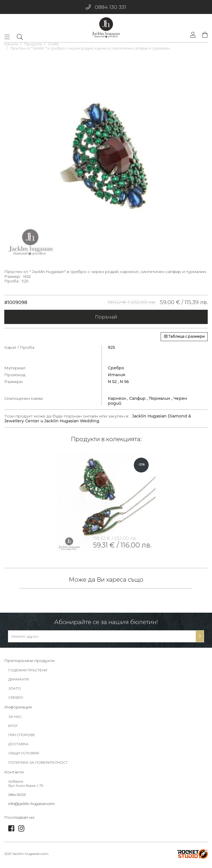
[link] (106, 502)
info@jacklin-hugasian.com (32, 806)
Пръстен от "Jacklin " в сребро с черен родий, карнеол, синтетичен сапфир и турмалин (90, 48)
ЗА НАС (15, 719)
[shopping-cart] (204, 35)
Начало (11, 44)
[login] (193, 35)
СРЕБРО (16, 699)
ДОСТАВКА (18, 746)
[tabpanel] (106, 156)
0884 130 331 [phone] (106, 7)
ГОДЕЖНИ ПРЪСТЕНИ (28, 672)
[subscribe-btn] (200, 638)
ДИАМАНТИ (19, 681)
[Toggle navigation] (9, 37)
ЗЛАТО (15, 690)
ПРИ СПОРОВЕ (22, 737)
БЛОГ (13, 728)
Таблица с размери (184, 336)
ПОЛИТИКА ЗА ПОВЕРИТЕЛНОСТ (38, 764)
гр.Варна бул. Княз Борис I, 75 (26, 785)
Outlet (53, 44)
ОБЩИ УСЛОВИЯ (24, 755)
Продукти (33, 44)
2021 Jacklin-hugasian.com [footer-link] (26, 856)
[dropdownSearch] (20, 37)
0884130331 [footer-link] (17, 797)
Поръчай (106, 317)
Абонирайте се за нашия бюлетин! (106, 624)
